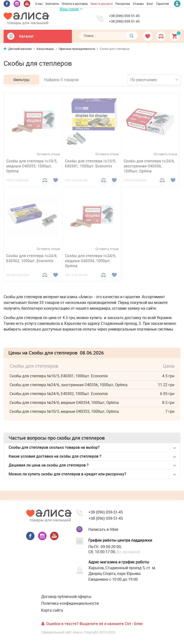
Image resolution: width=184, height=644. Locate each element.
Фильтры (21, 80)
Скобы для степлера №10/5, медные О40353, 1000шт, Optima (32, 166)
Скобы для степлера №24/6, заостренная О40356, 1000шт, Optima (149, 166)
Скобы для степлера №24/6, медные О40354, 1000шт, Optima (91, 261)
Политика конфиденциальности (70, 603)
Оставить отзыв (48, 154)
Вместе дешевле (102, 4)
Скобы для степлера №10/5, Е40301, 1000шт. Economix (91, 163)
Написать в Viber (103, 529)
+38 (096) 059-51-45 (124, 16)
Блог (150, 4)
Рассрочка (123, 4)
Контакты (52, 4)
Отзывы (138, 4)
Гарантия (162, 4)
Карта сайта (52, 610)
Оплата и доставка (75, 4)
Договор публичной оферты (66, 597)
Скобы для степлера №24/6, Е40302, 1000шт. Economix (32, 258)
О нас (39, 4)
